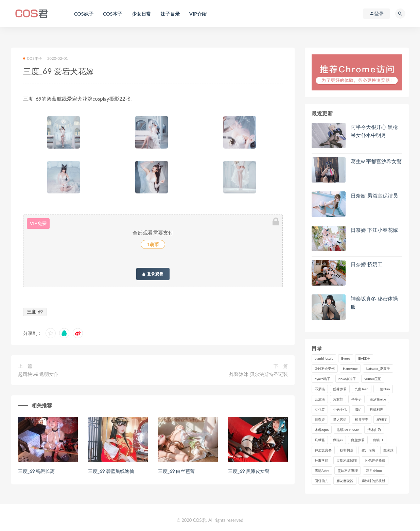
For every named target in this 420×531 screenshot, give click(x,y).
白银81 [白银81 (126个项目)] (378, 440)
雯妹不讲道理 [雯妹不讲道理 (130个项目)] (348, 470)
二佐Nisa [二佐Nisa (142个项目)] (383, 389)
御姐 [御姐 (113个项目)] (358, 409)
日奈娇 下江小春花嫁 (374, 230)
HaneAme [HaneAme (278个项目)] (350, 369)
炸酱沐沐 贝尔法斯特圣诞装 (259, 374)
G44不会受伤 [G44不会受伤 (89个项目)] (325, 369)
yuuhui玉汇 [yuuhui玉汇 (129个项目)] (373, 379)
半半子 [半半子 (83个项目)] (356, 399)
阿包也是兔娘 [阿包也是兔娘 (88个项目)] (375, 460)
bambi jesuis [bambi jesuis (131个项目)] (324, 358)
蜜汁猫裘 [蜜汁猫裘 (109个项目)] (368, 450)
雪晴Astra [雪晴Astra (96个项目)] (322, 470)
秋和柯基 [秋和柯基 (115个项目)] (347, 450)
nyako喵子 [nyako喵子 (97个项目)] (322, 379)
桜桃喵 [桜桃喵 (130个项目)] (382, 419)
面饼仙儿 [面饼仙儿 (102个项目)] (321, 481)
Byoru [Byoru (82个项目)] (346, 358)
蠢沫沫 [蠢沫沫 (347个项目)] (388, 450)
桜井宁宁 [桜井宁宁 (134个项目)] (362, 419)
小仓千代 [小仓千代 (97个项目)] (340, 409)
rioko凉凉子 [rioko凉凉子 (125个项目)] (347, 379)
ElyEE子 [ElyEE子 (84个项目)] (364, 358)
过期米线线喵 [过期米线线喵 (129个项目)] (347, 460)
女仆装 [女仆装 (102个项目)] (320, 409)
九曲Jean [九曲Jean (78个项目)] (362, 389)
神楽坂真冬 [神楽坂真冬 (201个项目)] (323, 450)
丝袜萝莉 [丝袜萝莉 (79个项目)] (340, 389)
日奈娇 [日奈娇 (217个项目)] (320, 419)
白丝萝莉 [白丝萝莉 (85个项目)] (358, 440)
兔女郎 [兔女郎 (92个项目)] (338, 399)
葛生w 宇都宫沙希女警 (376, 161)
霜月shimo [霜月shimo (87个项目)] (374, 470)
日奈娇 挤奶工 (367, 264)
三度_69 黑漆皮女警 (249, 471)
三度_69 (35, 312)
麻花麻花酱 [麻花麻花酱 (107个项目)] (345, 481)
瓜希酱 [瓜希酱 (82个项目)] (320, 440)
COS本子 (33, 58)
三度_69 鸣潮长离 (36, 471)
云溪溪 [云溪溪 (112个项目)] (320, 399)
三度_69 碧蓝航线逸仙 (111, 471)
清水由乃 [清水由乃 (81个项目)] (374, 430)
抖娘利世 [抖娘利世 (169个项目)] (377, 409)
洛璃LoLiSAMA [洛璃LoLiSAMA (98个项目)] (348, 430)
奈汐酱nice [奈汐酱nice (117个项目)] (378, 399)
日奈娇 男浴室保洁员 (374, 195)
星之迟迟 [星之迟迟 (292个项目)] (340, 419)
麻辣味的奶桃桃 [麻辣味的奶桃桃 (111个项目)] (373, 481)
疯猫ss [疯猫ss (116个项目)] (338, 440)
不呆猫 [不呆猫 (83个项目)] (320, 389)
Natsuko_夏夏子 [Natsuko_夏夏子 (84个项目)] (378, 369)
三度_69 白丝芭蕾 (176, 471)
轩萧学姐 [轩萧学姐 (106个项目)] (321, 460)
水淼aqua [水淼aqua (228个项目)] (322, 430)
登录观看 (153, 274)
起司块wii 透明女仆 (38, 374)
